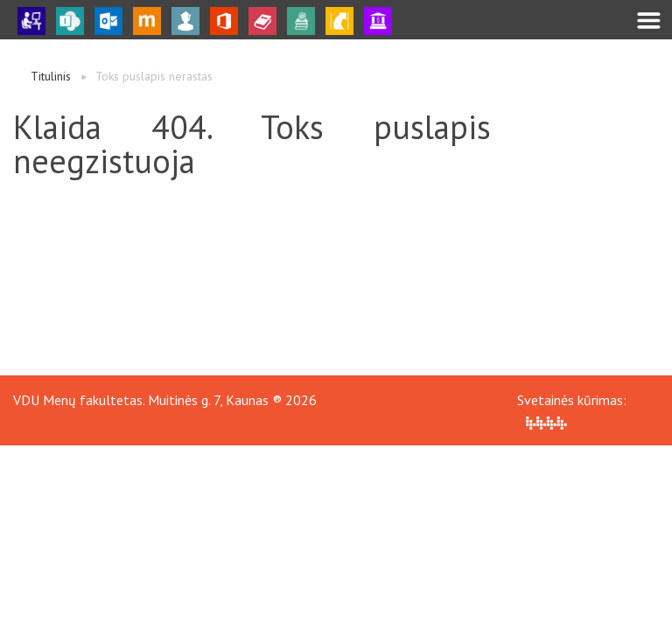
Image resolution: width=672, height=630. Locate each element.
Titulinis (51, 76)
